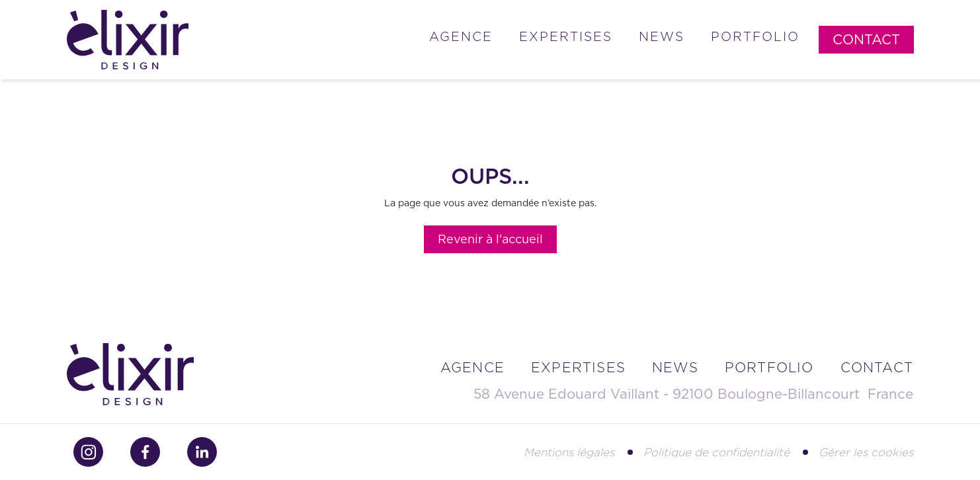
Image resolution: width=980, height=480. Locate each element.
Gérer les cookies (866, 452)
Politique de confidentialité (716, 452)
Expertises (566, 37)
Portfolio (755, 37)
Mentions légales (569, 452)
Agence (461, 37)
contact (877, 368)
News (662, 37)
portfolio (769, 368)
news (675, 368)
